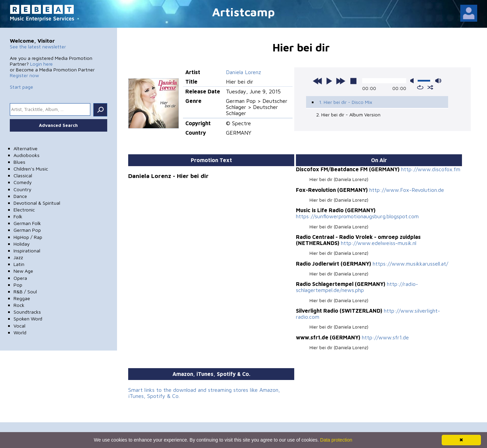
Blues (19, 162)
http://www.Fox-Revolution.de (407, 190)
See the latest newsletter (38, 47)
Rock (19, 305)
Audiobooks (27, 155)
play (329, 81)
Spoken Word (28, 319)
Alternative (26, 148)
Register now (24, 75)
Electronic (24, 210)
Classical (23, 175)
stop (353, 81)
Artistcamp (243, 12)
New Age (23, 271)
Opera (20, 278)
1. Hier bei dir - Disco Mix (346, 102)
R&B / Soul (25, 292)
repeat (420, 87)
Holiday (22, 244)
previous (318, 81)
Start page (21, 87)
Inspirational (27, 251)
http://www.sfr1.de (385, 337)
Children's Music (31, 169)
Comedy (23, 182)
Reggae (22, 298)
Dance (20, 196)
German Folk (27, 223)
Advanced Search (58, 125)
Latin (19, 264)
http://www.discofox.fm (431, 169)
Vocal (19, 326)
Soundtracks (27, 312)
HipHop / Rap (28, 237)
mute (413, 81)
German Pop (27, 230)
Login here (41, 64)
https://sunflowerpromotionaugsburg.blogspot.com (357, 216)
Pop (18, 285)
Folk (18, 216)
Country (22, 189)
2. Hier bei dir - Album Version (348, 115)
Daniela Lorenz (243, 72)
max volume (438, 81)
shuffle (430, 87)
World (20, 332)
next (341, 81)
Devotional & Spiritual (37, 203)
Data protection (336, 440)
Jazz (18, 257)
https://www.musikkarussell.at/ (410, 264)
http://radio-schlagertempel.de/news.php (357, 287)
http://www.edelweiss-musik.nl (379, 243)
